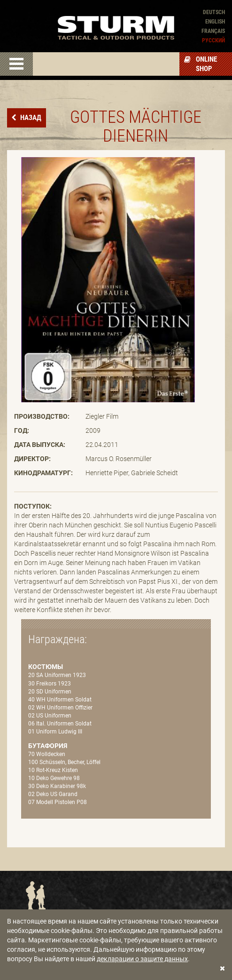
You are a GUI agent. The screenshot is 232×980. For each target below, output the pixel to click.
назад (30, 118)
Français (213, 31)
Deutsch (214, 12)
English (215, 22)
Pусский (213, 40)
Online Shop (201, 64)
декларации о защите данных (142, 959)
